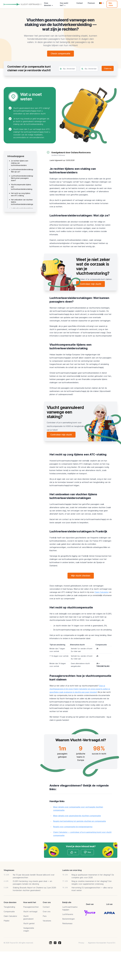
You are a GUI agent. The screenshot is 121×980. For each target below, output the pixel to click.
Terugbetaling (9, 907)
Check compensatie (60, 54)
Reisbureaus (67, 924)
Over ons (47, 912)
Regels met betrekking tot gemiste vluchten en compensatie (80, 821)
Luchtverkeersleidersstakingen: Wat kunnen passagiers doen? (23, 178)
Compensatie (9, 912)
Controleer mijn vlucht (90, 284)
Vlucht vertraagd (30, 912)
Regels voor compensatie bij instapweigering (73, 827)
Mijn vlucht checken (81, 576)
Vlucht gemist (29, 924)
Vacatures (47, 921)
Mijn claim (111, 4)
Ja (73, 852)
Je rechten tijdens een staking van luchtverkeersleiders (20, 163)
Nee (87, 852)
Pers (45, 916)
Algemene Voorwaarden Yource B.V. (102, 943)
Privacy (81, 943)
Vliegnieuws (9, 870)
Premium (91, 3)
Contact (80, 3)
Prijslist (7, 921)
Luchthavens (68, 914)
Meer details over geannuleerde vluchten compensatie (77, 816)
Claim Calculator (102, 592)
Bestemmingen (69, 919)
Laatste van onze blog (72, 870)
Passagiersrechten (31, 907)
